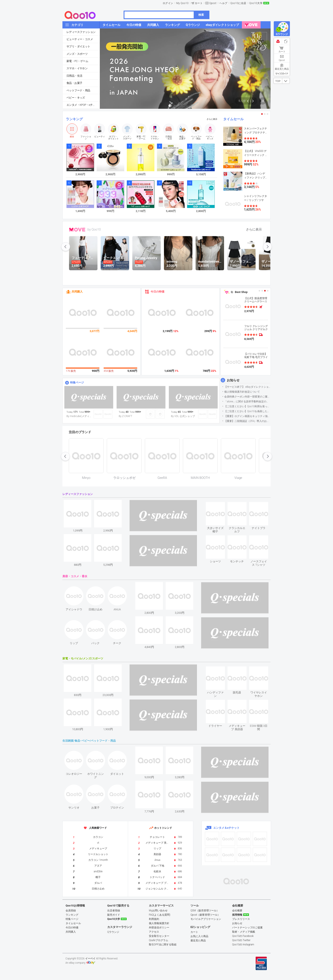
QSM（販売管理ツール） (205, 911)
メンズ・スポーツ (77, 54)
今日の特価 (157, 292)
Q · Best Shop (239, 292)
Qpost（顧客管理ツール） (205, 915)
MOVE (77, 230)
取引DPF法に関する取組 (163, 945)
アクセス (154, 932)
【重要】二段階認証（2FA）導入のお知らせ (247, 421)
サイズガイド (282, 74)
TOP (278, 81)
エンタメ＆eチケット (226, 828)
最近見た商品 (198, 940)
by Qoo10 (94, 229)
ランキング (74, 119)
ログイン (168, 3)
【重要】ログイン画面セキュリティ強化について (247, 416)
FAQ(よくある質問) (160, 915)
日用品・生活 (74, 76)
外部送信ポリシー (159, 928)
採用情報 (237, 915)
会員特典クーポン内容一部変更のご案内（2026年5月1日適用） (247, 397)
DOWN (286, 81)
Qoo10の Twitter (241, 940)
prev (66, 247)
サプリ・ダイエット (78, 46)
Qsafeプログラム (159, 940)
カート (199, 3)
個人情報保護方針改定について (242, 392)
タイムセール (233, 119)
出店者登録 (114, 911)
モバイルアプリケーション (206, 919)
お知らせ (233, 380)
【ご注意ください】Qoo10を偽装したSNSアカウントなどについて (247, 411)
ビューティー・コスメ (80, 39)
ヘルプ (223, 3)
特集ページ (77, 383)
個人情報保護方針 (159, 923)
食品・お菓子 (74, 83)
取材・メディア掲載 (244, 932)
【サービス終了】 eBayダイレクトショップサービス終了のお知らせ (247, 387)
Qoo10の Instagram (243, 945)
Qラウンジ (113, 932)
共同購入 (77, 292)
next (267, 247)
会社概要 (237, 911)
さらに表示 (212, 119)
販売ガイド (114, 915)
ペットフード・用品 (78, 90)
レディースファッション (81, 32)
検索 (201, 15)
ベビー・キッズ (76, 98)
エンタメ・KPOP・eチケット (83, 105)
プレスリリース (241, 919)
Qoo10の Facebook (243, 936)
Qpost (213, 3)
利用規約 (154, 919)
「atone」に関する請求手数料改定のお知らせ (247, 402)
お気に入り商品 (199, 936)
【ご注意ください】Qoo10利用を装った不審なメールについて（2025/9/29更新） (247, 406)
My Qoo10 (182, 3)
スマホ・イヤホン (77, 68)
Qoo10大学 (256, 3)
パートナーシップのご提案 (247, 928)
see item (219, 505)
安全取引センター (159, 936)
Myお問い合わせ (158, 911)
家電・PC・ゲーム (77, 61)
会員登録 (71, 911)
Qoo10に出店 (238, 3)
